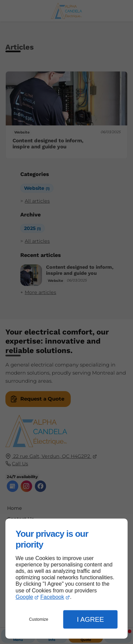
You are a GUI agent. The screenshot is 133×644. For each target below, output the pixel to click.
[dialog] (66, 579)
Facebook (52, 597)
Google (24, 597)
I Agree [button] (90, 619)
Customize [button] (39, 619)
